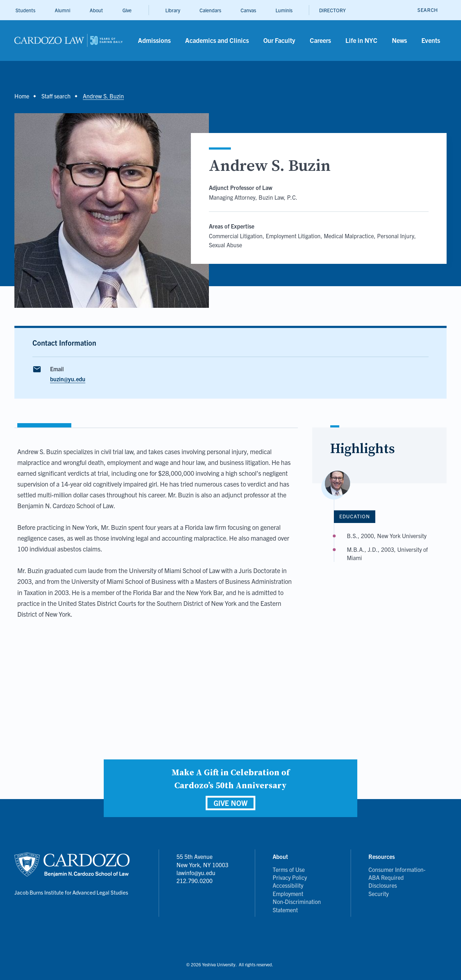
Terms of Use (289, 869)
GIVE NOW (230, 803)
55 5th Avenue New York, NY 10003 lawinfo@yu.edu (202, 864)
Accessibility (288, 885)
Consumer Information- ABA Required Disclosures (397, 877)
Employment (288, 893)
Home (22, 96)
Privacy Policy (290, 877)
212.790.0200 (194, 881)
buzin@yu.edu (68, 379)
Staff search (56, 96)
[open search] (428, 10)
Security (379, 893)
